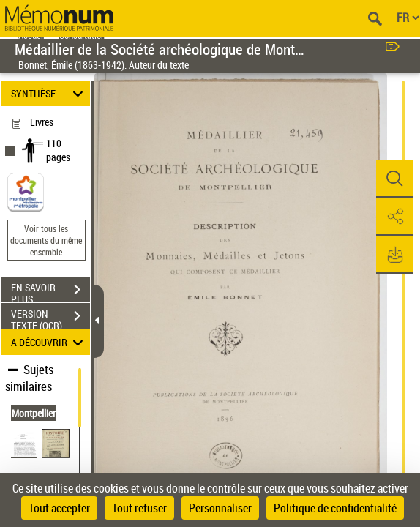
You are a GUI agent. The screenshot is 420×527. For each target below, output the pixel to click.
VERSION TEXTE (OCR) (50, 318)
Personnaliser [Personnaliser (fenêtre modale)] (220, 508)
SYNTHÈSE (49, 93)
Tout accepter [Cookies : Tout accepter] (59, 508)
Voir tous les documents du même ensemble (46, 240)
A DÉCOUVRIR (49, 342)
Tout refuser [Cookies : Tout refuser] (139, 508)
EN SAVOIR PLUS (50, 291)
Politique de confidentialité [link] (335, 508)
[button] (394, 179)
